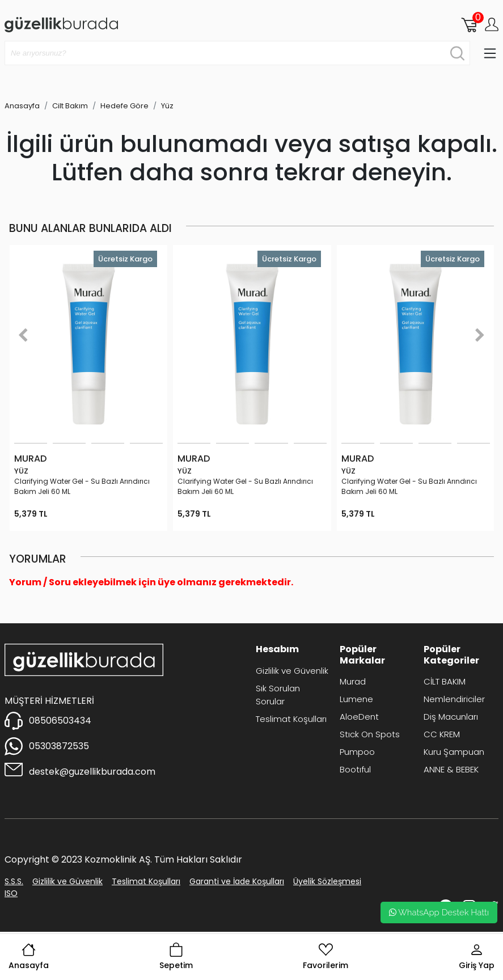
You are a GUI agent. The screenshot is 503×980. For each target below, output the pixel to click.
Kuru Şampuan (454, 752)
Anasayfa (29, 957)
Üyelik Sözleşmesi (327, 881)
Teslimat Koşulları (291, 719)
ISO (11, 893)
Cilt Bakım (70, 106)
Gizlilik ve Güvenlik (292, 671)
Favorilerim (326, 957)
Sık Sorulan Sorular (278, 695)
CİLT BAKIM (445, 681)
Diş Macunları (451, 717)
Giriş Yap (477, 957)
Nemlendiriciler (454, 699)
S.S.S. (14, 881)
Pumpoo (357, 752)
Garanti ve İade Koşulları (237, 881)
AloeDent (359, 717)
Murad (353, 681)
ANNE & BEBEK (451, 769)
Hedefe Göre (124, 106)
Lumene (356, 699)
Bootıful (355, 769)
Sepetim (176, 957)
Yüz (167, 106)
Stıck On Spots (370, 734)
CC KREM (442, 734)
